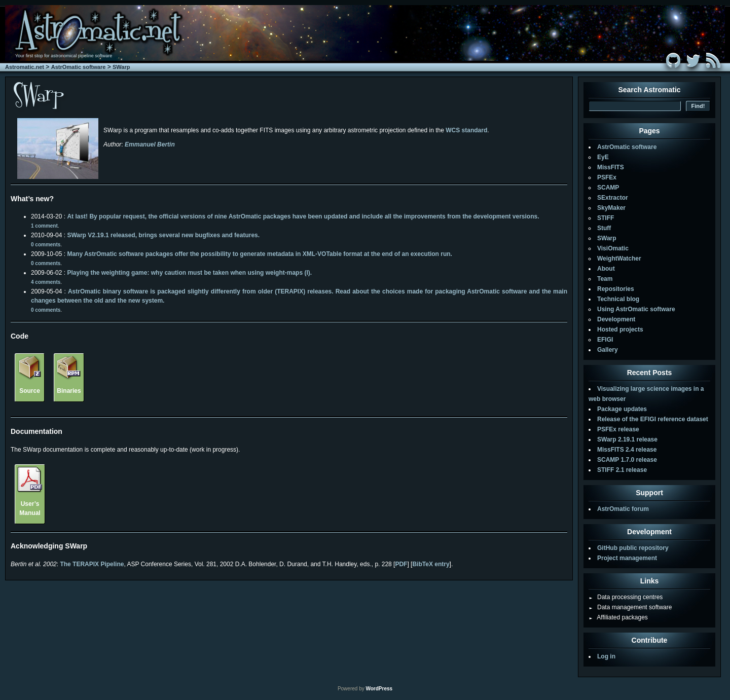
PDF (401, 564)
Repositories (616, 289)
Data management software (630, 607)
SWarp (121, 67)
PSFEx (607, 177)
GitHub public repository (633, 548)
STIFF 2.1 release (622, 470)
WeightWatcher (619, 259)
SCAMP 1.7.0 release (627, 460)
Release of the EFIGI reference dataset (653, 419)
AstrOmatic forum (623, 509)
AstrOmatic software (79, 67)
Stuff (604, 228)
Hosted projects (620, 329)
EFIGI (605, 340)
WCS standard (466, 130)
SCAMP (608, 188)
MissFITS (611, 167)
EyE (603, 157)
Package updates (622, 409)
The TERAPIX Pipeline (92, 564)
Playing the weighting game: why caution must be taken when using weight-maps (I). (189, 273)
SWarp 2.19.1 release (627, 439)
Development (616, 319)
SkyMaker (611, 208)
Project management (627, 558)
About (606, 269)
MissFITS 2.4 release (627, 450)
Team (605, 279)
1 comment (44, 226)
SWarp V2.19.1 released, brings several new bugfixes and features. (163, 235)
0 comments (46, 245)
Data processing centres (626, 597)
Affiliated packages (618, 617)
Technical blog (618, 299)
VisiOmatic (613, 248)
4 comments (46, 282)
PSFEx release (618, 429)
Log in (606, 656)
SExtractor (613, 198)
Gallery (608, 350)
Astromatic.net (25, 67)
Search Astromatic (649, 90)
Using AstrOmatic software (636, 309)
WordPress (379, 689)
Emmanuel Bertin (150, 144)
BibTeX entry (431, 564)
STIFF (606, 218)
